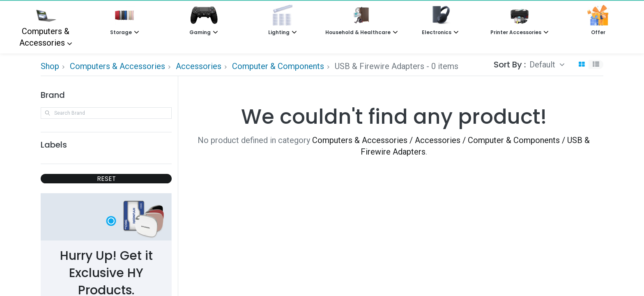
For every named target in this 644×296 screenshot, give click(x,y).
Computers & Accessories (45, 26)
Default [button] (543, 65)
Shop (50, 66)
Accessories (199, 66)
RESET (106, 179)
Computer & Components (278, 66)
